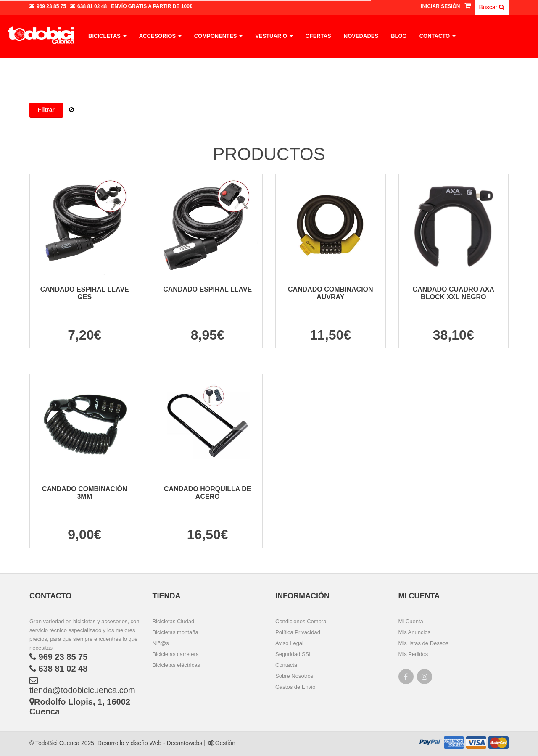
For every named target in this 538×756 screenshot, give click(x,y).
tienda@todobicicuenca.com (82, 685)
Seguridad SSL (294, 654)
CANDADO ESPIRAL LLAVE (207, 289)
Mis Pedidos (413, 654)
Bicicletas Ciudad (174, 621)
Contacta (286, 665)
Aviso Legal (289, 643)
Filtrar (46, 110)
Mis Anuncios (415, 632)
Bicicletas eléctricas (176, 665)
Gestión (221, 743)
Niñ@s (161, 643)
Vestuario (274, 36)
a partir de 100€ (152, 6)
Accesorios (160, 36)
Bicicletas (107, 36)
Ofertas (318, 36)
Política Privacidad (298, 632)
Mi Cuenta (411, 621)
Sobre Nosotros (294, 676)
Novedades (361, 36)
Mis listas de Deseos (423, 643)
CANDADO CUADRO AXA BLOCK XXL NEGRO (454, 293)
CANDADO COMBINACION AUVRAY (331, 293)
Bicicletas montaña (175, 632)
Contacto (438, 36)
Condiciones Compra (301, 621)
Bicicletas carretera (176, 654)
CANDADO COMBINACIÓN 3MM (85, 493)
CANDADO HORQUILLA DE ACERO (207, 493)
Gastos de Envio (295, 687)
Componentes (218, 36)
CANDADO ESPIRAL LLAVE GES (85, 293)
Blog (399, 36)
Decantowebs (184, 743)
